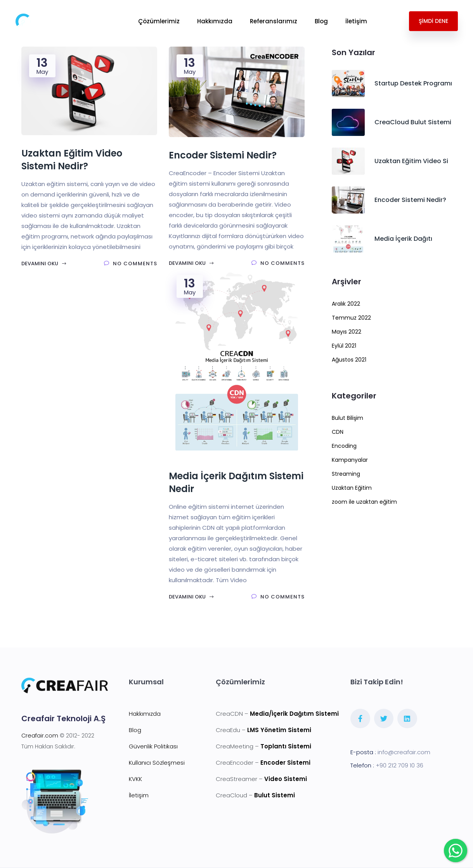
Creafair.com (40, 736)
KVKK (135, 779)
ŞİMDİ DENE (433, 21)
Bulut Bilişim (347, 418)
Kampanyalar (350, 460)
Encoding (344, 446)
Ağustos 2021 (349, 360)
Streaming (346, 474)
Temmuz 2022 (351, 318)
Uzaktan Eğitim (352, 488)
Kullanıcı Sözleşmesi (157, 763)
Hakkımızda (215, 21)
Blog (321, 21)
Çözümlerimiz (159, 21)
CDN (338, 432)
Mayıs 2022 (347, 332)
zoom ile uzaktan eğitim (364, 502)
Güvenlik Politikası (153, 746)
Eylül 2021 (344, 346)
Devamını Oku (44, 264)
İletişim (356, 21)
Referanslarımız (274, 21)
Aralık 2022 (346, 304)
